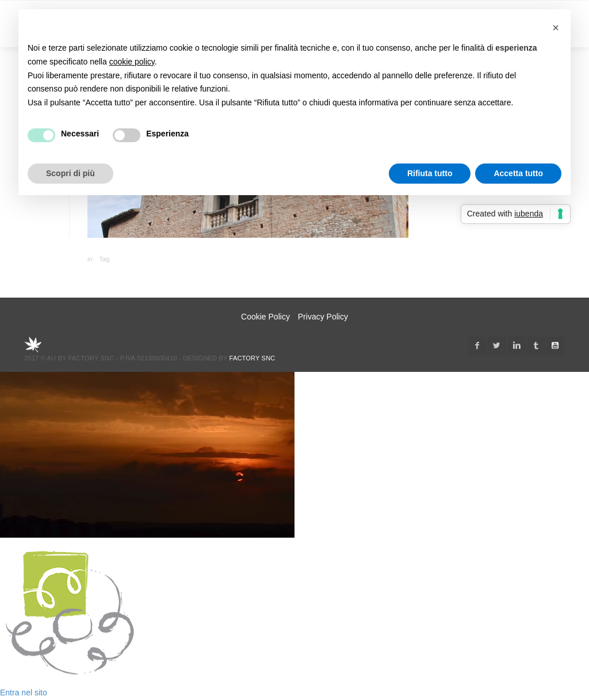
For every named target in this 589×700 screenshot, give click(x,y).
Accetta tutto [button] (518, 173)
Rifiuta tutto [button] (430, 173)
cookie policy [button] (132, 62)
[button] (556, 28)
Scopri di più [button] (70, 173)
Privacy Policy (323, 317)
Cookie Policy (265, 317)
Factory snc (253, 358)
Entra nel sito (24, 693)
